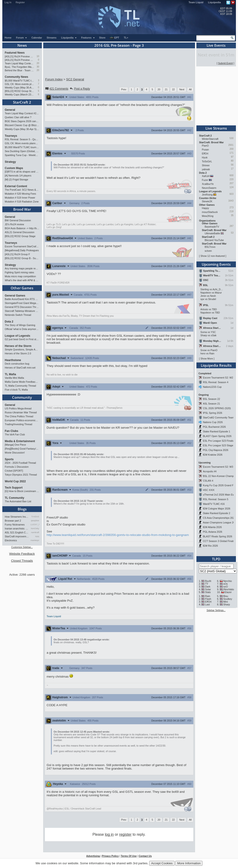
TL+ (126, 38)
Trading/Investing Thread (19, 424)
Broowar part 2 (13, 521)
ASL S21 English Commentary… (17, 532)
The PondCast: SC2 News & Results (22, 190)
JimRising (207, 195)
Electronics (11, 540)
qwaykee (35, 521)
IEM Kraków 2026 (213, 455)
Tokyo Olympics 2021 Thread (21, 475)
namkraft (35, 532)
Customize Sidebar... (22, 547)
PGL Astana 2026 (213, 532)
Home (8, 38)
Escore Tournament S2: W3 (218, 467)
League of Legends (18, 336)
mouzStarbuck (210, 212)
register (125, 834)
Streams (52, 38)
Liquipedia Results (216, 365)
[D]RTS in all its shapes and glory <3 (22, 172)
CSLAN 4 (208, 481)
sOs (226, 584)
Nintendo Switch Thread (18, 315)
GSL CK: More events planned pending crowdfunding (20, 84)
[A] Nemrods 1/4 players (18, 176)
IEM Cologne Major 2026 (217, 509)
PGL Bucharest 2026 (214, 427)
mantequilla (35, 540)
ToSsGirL (207, 161)
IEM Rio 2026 (210, 546)
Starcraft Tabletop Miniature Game (22, 311)
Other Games (22, 288)
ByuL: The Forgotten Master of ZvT (20, 67)
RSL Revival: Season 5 (216, 499)
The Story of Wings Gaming (20, 325)
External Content (16, 186)
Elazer (228, 592)
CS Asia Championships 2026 (219, 518)
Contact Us (145, 856)
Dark (208, 587)
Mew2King (208, 216)
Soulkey (228, 599)
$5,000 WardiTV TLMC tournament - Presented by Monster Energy (20, 81)
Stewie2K (207, 201)
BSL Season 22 (212, 399)
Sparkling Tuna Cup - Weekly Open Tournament (22, 155)
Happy (206, 208)
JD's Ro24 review (15, 224)
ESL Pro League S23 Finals (218, 441)
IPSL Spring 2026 (213, 413)
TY (207, 584)
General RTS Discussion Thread (22, 307)
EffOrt (205, 153)
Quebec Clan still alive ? (18, 117)
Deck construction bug (17, 364)
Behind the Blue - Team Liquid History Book (20, 70)
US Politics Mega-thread (18, 408)
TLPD (216, 559)
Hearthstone (13, 360)
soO (226, 587)
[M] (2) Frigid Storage (17, 179)
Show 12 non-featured (213, 256)
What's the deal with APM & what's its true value (22, 280)
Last (207, 604)
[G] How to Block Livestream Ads (22, 491)
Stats (208, 592)
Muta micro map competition (20, 276)
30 (38, 67)
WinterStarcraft (210, 139)
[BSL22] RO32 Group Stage (20, 91)
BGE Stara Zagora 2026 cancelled (22, 121)
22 (173, 89)
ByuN (208, 581)
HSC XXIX (209, 490)
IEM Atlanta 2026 (212, 527)
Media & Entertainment (20, 441)
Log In (8, 2)
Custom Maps (14, 168)
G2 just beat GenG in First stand (22, 339)
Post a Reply (80, 89)
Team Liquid (196, 2)
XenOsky (35, 529)
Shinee (206, 165)
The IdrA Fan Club (15, 434)
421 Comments (56, 89)
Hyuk (205, 157)
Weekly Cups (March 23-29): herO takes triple (20, 95)
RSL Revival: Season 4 (216, 382)
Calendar (37, 38)
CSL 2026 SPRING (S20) (217, 408)
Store (102, 38)
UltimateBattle (212, 233)
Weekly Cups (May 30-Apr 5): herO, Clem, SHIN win (20, 88)
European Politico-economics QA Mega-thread (22, 420)
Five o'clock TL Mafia (16, 390)
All (190, 89)
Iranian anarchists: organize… (17, 529)
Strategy (10, 162)
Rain (208, 596)
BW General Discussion (18, 220)
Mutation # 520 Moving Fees (20, 194)
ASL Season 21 (212, 404)
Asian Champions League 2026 (220, 522)
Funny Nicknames (15, 525)
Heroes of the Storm (18, 346)
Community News (17, 77)
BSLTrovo (210, 247)
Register (20, 2)
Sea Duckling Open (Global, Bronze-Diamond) (22, 151)
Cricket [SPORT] (14, 471)
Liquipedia (214, 2)
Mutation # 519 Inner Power (20, 198)
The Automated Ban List (18, 501)
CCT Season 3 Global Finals (219, 541)
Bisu (226, 596)
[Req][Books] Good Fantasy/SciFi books (22, 449)
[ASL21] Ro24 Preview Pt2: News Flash (20, 56)
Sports (9, 459)
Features (88, 38)
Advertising (93, 856)
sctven (208, 251)
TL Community (15, 498)
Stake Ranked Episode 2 (217, 513)
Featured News (15, 53)
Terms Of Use (129, 856)
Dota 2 (9, 322)
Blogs (22, 509)
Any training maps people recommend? (22, 268)
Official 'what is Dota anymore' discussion (22, 329)
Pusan (205, 150)
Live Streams (216, 128)
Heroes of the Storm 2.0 (18, 353)
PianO (205, 146)
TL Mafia (10, 374)
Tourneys (11, 136)
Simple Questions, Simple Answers (22, 349)
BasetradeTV (212, 227)
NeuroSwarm (209, 188)
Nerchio (228, 581)
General (10, 110)
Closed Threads (22, 561)
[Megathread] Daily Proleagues (22, 250)
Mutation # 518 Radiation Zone (22, 202)
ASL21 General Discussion (20, 232)
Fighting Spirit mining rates (20, 272)
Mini (226, 602)
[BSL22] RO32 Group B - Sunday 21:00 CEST (22, 258)
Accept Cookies (162, 863)
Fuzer (205, 180)
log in (109, 834)
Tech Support (14, 488)
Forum (22, 38)
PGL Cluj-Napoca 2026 (216, 450)
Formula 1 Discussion (17, 467)
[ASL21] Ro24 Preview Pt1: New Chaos (20, 60)
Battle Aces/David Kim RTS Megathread (22, 299)
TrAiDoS (35, 517)
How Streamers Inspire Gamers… (17, 517)
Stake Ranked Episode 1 (217, 431)
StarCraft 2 (22, 102)
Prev (124, 89)
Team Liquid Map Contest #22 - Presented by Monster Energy (20, 63)
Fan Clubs (12, 431)
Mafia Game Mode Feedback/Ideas (22, 382)
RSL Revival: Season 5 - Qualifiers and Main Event (22, 139)
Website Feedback (22, 554)
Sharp (227, 604)
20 (38, 63)
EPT (114, 38)
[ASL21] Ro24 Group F (17, 254)
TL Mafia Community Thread (20, 386)
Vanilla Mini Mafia (15, 378)
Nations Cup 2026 (213, 422)
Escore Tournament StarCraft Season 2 (22, 246)
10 (38, 56)
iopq (37, 536)
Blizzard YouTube (214, 240)
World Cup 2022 (15, 481)
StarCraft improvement (17, 536)
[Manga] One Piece (15, 445)
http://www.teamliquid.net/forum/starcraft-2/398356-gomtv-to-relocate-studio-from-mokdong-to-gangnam (118, 535)
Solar (208, 589)
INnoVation (229, 589)
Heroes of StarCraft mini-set (20, 368)
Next (182, 89)
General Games (15, 296)
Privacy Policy (110, 856)
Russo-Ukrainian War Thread (21, 412)
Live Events (216, 45)
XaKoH (206, 176)
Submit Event (225, 63)
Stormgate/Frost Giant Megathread (22, 303)
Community (22, 397)
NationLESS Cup (212, 387)
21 (166, 89)
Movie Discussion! (15, 453)
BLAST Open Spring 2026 (217, 436)
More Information (189, 863)
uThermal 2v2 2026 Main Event (220, 495)
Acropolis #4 (210, 471)
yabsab (206, 169)
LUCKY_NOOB (35, 525)
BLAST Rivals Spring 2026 (218, 536)
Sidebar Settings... (216, 610)
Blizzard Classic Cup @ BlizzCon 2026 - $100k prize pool (22, 125)
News (22, 45)
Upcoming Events (216, 264)
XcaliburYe (208, 184)
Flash (208, 599)
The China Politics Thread (19, 416)
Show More (207, 359)
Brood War (22, 209)
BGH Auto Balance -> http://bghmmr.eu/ (22, 228)
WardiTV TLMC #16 (214, 504)
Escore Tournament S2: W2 (218, 378)
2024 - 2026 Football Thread (20, 463)
